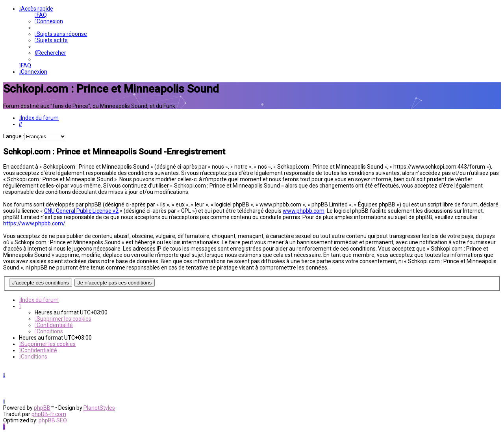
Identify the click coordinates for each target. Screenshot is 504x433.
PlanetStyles (99, 408)
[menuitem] (41, 15)
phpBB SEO (53, 420)
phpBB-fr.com (49, 414)
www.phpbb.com (304, 211)
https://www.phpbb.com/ (34, 223)
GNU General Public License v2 (81, 211)
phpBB (42, 408)
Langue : (14, 136)
